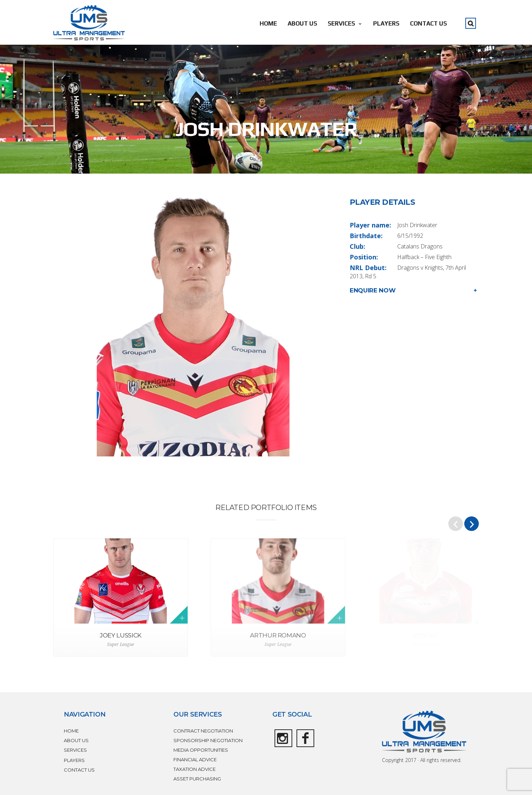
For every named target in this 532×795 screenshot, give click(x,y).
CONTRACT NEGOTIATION (203, 731)
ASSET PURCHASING (197, 779)
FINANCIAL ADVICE (195, 760)
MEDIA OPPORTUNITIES (201, 750)
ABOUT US (302, 23)
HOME (268, 23)
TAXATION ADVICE (195, 769)
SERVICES (345, 23)
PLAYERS (386, 23)
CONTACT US (428, 23)
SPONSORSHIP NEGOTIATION (208, 740)
